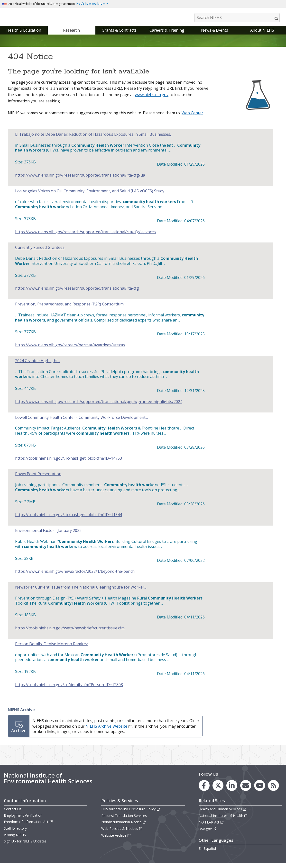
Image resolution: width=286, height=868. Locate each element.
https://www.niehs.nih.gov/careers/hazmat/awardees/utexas (70, 350)
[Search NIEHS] (237, 18)
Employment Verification (23, 820)
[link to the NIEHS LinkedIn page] (232, 790)
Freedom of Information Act (28, 827)
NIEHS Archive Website (109, 731)
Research (71, 35)
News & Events (215, 35)
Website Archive (116, 840)
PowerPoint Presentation (38, 479)
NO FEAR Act (211, 827)
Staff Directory (15, 833)
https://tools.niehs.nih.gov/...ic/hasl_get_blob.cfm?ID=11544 (69, 520)
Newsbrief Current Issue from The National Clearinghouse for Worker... (81, 592)
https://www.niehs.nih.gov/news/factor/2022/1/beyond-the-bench (75, 576)
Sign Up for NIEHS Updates (25, 846)
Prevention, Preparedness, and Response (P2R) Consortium (69, 309)
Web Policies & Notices (122, 834)
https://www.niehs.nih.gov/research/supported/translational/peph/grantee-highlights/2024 (99, 407)
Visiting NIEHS (15, 840)
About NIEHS (262, 35)
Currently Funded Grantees (40, 253)
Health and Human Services (223, 814)
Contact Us (13, 814)
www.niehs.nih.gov (152, 99)
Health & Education (24, 35)
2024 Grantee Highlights (37, 366)
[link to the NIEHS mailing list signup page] (246, 790)
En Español (207, 854)
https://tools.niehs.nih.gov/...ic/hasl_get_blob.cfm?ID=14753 (69, 463)
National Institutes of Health (223, 820)
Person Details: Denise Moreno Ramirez (51, 649)
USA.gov (208, 834)
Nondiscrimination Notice (124, 827)
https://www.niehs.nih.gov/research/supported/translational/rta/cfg (77, 293)
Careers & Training (167, 35)
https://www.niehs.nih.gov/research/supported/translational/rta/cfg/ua (80, 180)
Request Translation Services (124, 820)
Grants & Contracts (119, 35)
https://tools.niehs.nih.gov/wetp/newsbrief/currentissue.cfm (70, 633)
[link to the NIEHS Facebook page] (204, 790)
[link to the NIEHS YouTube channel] (260, 790)
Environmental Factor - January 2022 (48, 535)
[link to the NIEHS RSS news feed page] (273, 790)
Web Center (192, 118)
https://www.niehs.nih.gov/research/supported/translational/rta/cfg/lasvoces (85, 237)
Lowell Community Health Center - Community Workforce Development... (81, 422)
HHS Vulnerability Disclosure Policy (131, 814)
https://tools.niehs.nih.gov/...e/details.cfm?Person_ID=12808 (69, 690)
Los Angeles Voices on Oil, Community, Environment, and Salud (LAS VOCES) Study (90, 196)
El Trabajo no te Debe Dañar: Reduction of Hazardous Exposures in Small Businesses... (94, 139)
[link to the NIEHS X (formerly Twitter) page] (218, 790)
